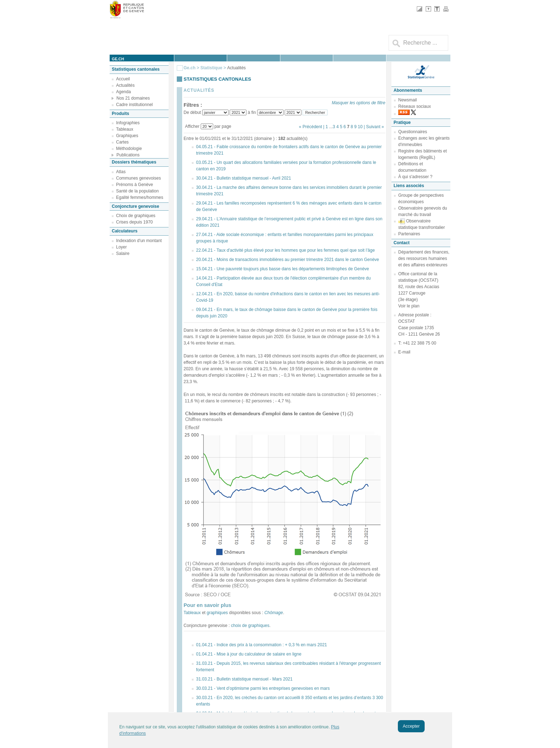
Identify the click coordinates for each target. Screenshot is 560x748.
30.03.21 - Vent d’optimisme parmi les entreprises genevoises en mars (263, 688)
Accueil (123, 79)
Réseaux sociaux (414, 106)
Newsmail (407, 100)
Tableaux (125, 129)
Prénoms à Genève (134, 185)
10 (360, 127)
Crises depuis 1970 (134, 222)
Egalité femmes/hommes (140, 197)
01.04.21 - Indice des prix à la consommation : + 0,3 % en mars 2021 (262, 645)
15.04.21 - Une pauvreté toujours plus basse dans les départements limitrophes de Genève (282, 269)
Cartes (122, 142)
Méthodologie (129, 149)
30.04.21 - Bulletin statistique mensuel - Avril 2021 (244, 178)
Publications (128, 155)
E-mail (404, 352)
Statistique (211, 68)
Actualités (125, 85)
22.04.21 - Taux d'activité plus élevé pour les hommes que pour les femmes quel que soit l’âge (285, 250)
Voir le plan (409, 306)
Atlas (121, 172)
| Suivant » (374, 127)
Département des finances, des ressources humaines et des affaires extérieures (424, 258)
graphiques (217, 613)
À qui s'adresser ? (415, 177)
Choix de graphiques (136, 216)
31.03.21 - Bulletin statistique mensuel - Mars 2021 (244, 679)
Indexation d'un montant (139, 241)
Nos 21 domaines (133, 98)
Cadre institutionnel (134, 105)
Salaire (123, 253)
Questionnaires (413, 132)
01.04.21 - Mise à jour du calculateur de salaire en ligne (249, 654)
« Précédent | (312, 127)
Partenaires (409, 234)
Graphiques (127, 136)
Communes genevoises (138, 178)
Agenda (123, 92)
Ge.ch (189, 68)
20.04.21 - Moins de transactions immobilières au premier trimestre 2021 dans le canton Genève (287, 260)
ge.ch (118, 59)
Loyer (121, 247)
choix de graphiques (250, 626)
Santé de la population (137, 191)
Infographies (128, 123)
